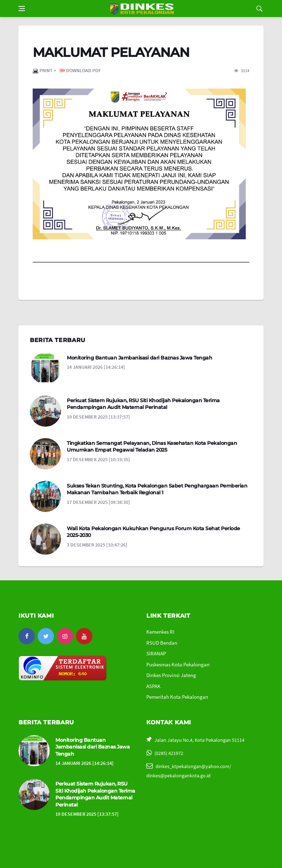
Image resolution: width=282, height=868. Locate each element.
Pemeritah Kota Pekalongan (177, 697)
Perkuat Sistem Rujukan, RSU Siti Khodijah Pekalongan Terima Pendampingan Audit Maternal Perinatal (143, 404)
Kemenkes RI (160, 632)
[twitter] (46, 636)
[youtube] (84, 636)
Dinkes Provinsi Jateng (171, 675)
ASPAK (153, 686)
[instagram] (65, 636)
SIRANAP (156, 653)
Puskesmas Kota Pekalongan (178, 664)
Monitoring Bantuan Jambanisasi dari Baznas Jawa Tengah (139, 358)
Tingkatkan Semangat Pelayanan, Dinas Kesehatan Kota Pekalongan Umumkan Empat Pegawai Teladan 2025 (152, 447)
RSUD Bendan (162, 643)
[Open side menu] (22, 9)
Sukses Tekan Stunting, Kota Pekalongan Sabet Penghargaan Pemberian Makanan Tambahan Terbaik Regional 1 (157, 489)
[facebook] (27, 636)
